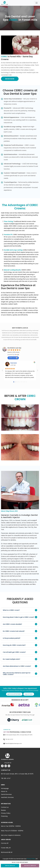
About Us (4, 791)
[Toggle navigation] (37, 3)
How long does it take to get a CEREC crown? (20, 617)
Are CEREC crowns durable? (20, 624)
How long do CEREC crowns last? (20, 645)
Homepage (5, 788)
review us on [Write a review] (13, 358)
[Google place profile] (14, 348)
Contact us (5, 807)
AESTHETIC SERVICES (30, 866)
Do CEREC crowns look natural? (20, 631)
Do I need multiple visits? (20, 659)
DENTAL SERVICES (10, 866)
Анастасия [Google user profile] (13, 363)
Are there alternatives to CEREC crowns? (20, 666)
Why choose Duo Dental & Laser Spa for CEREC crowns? (20, 674)
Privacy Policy (6, 813)
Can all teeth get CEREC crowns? (20, 652)
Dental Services (6, 794)
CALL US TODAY (29, 694)
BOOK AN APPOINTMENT (14, 694)
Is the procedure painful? (20, 638)
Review (3, 810)
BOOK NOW (10, 79)
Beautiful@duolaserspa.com (14, 743)
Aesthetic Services (7, 797)
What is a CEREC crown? (20, 610)
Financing (4, 816)
